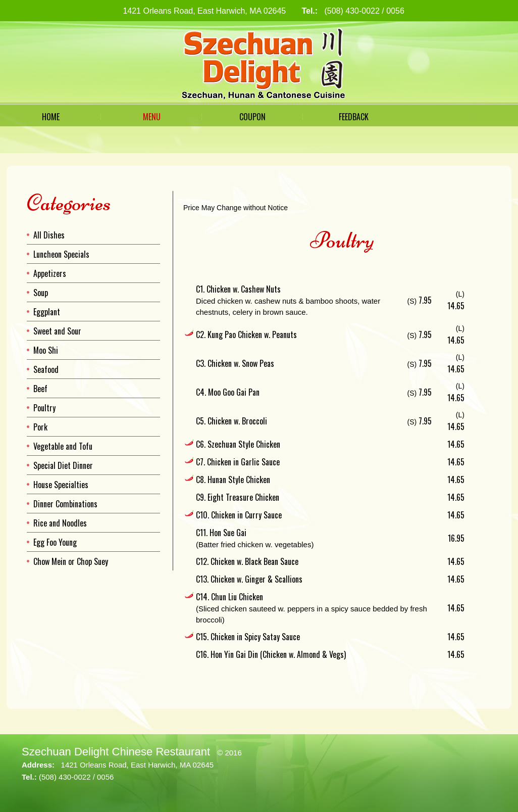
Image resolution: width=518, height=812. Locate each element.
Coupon (252, 117)
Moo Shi (46, 350)
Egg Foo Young (55, 542)
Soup (41, 293)
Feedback (354, 117)
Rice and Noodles (60, 523)
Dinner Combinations (65, 504)
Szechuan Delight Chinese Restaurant (116, 752)
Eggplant (47, 312)
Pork (40, 427)
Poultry (44, 408)
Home (51, 117)
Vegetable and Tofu (63, 446)
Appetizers (50, 273)
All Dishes (49, 235)
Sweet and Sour (57, 331)
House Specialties (61, 485)
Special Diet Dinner (63, 465)
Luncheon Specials (61, 254)
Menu (152, 117)
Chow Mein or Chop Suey (71, 561)
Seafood (46, 369)
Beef (40, 389)
